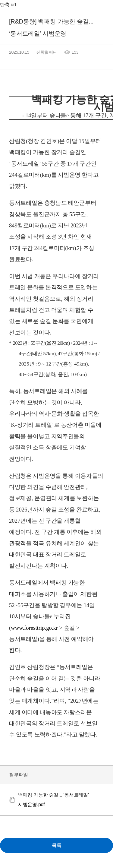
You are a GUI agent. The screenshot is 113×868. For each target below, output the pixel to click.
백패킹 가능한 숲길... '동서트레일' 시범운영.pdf (53, 800)
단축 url (8, 5)
